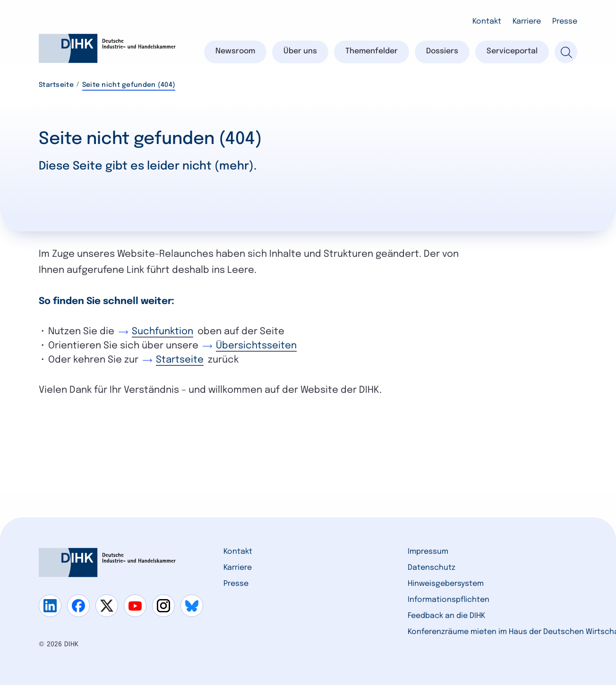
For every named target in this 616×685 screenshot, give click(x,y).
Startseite (56, 85)
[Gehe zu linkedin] (50, 606)
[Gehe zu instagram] (163, 606)
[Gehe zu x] (107, 606)
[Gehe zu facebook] (78, 606)
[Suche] (566, 52)
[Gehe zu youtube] (135, 606)
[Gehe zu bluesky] (192, 606)
